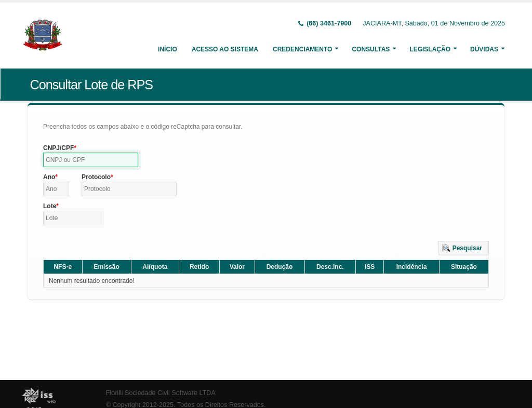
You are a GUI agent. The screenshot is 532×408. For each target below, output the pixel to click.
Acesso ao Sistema (225, 49)
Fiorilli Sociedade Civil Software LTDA (161, 393)
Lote (50, 206)
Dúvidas (484, 49)
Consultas (371, 49)
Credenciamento (302, 49)
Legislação (430, 49)
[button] (464, 248)
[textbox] (91, 160)
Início (168, 49)
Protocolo (96, 177)
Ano (49, 177)
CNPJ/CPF (58, 148)
